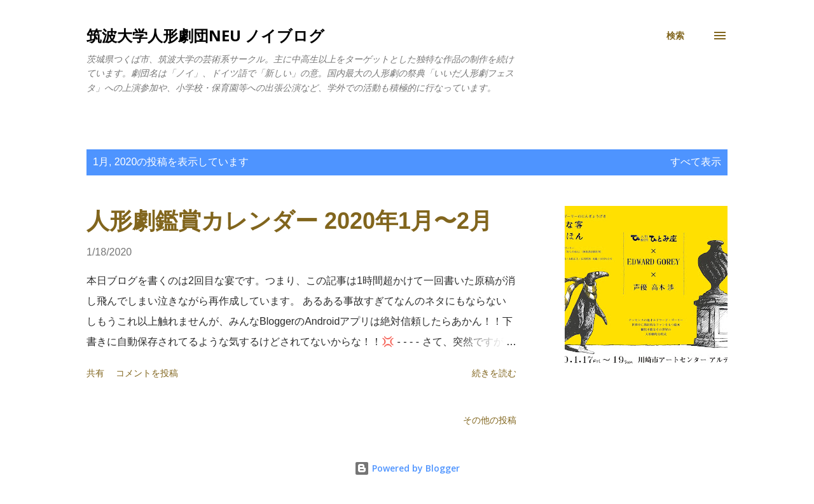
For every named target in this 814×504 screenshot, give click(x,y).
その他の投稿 (490, 420)
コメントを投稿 (147, 373)
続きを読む (494, 373)
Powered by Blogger (407, 468)
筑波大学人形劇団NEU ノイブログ (205, 35)
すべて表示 (696, 162)
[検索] (675, 36)
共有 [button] (95, 373)
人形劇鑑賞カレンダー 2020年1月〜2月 (289, 221)
